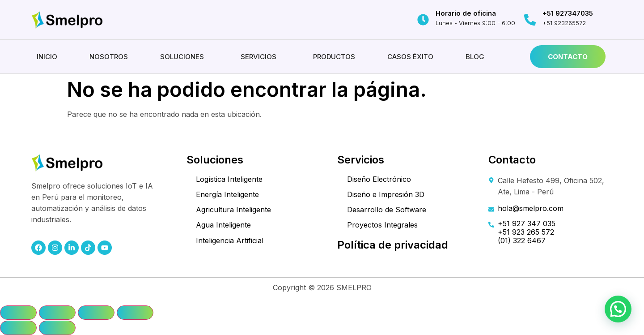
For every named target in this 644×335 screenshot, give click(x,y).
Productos (334, 57)
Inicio (47, 57)
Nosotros (109, 57)
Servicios (258, 57)
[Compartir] (96, 313)
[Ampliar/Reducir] (18, 313)
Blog (475, 57)
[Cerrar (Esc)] (135, 313)
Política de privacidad (393, 245)
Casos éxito (410, 57)
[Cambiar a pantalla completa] (57, 313)
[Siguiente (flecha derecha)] (57, 328)
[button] (184, 57)
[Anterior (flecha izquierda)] (18, 328)
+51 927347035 (568, 13)
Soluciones (182, 57)
